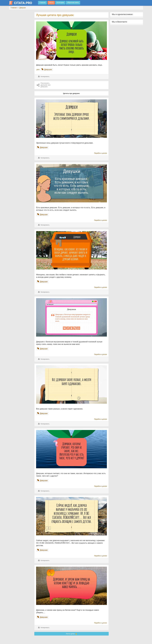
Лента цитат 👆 (72, 634)
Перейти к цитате (100, 153)
